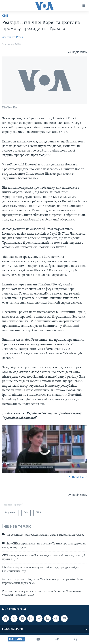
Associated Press (12, 37)
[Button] (78, 52)
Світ (5, 16)
